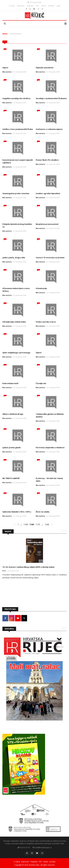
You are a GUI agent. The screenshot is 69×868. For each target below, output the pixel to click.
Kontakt (51, 6)
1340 (47, 524)
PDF (37, 6)
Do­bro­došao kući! (10, 383)
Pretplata (30, 6)
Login (58, 6)
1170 (38, 524)
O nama (12, 6)
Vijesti (5, 68)
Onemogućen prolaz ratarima (16, 193)
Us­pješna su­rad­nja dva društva (16, 98)
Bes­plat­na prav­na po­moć (47, 224)
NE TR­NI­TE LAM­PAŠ (11, 478)
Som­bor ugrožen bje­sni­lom (48, 193)
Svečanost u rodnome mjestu (49, 129)
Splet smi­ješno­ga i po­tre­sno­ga (16, 353)
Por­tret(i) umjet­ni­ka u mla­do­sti (50, 447)
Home (5, 34)
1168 (26, 524)
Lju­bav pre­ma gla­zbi (12, 447)
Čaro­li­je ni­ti (41, 383)
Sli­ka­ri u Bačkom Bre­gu (13, 414)
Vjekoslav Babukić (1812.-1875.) (17, 512)
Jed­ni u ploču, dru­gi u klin (14, 257)
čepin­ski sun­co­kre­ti (45, 68)
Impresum (21, 6)
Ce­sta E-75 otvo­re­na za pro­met (50, 257)
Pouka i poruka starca (46, 322)
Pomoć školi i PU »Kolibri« (47, 160)
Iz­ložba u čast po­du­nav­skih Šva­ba (18, 129)
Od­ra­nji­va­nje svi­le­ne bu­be (14, 322)
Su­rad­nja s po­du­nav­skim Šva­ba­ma (51, 98)
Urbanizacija (41, 288)
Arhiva (44, 6)
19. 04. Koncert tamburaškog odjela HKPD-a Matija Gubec (29, 567)
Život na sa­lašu (43, 512)
